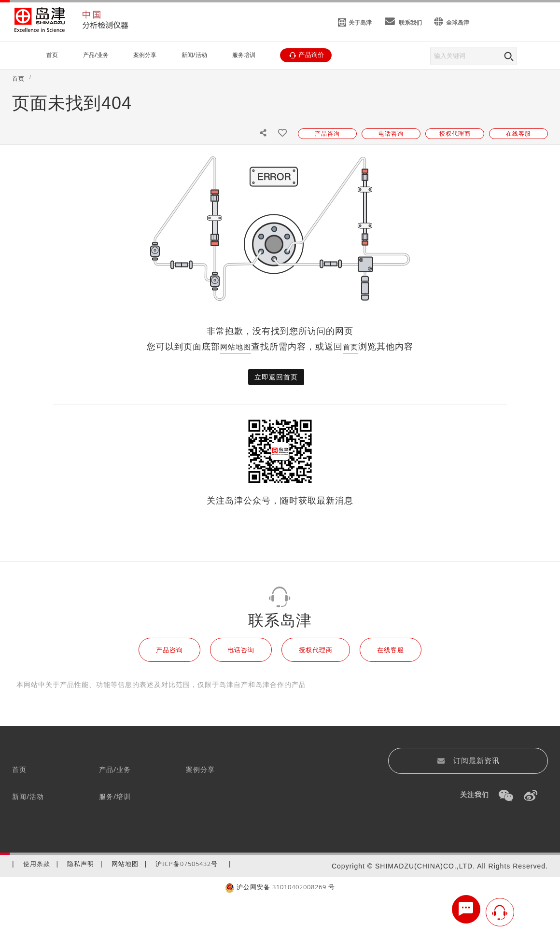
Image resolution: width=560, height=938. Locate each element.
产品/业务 (115, 769)
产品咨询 (169, 650)
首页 (350, 347)
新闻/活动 (28, 796)
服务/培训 (115, 796)
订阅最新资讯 (468, 760)
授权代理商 (316, 650)
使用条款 (37, 864)
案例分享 (200, 769)
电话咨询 (241, 650)
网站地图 (236, 347)
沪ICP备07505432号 (187, 864)
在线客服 (391, 650)
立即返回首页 (276, 377)
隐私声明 (81, 864)
